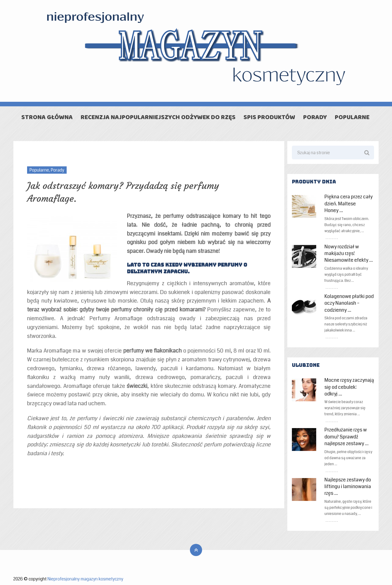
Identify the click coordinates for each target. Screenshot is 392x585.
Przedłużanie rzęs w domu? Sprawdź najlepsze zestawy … (346, 437)
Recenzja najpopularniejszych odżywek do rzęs (158, 118)
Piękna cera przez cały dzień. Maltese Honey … (348, 204)
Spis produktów (269, 118)
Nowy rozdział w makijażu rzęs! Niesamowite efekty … (349, 254)
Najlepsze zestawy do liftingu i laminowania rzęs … (348, 487)
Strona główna (47, 118)
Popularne (352, 118)
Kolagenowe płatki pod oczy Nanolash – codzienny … (349, 303)
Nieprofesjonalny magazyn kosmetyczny (85, 579)
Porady (315, 118)
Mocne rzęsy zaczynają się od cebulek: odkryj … (349, 387)
